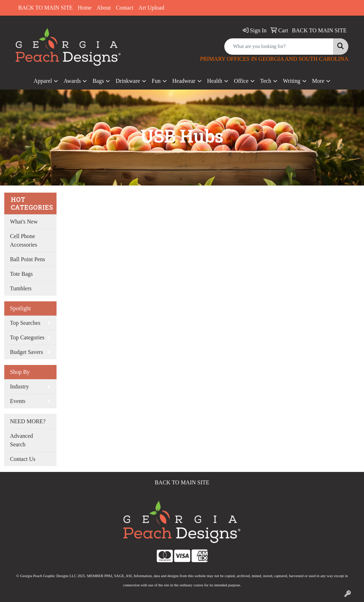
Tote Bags (21, 274)
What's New (24, 222)
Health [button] (215, 81)
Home (85, 8)
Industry (19, 386)
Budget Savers (26, 352)
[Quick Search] (279, 47)
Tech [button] (266, 81)
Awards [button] (72, 81)
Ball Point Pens (28, 259)
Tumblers (21, 288)
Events (18, 401)
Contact (125, 8)
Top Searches (25, 323)
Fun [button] (156, 81)
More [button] (318, 81)
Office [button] (241, 81)
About (104, 8)
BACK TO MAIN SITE (45, 8)
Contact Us (23, 459)
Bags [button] (98, 81)
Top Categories (27, 337)
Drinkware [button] (128, 81)
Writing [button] (292, 81)
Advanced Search (22, 440)
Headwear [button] (184, 81)
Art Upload (151, 8)
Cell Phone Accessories (23, 240)
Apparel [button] (43, 81)
